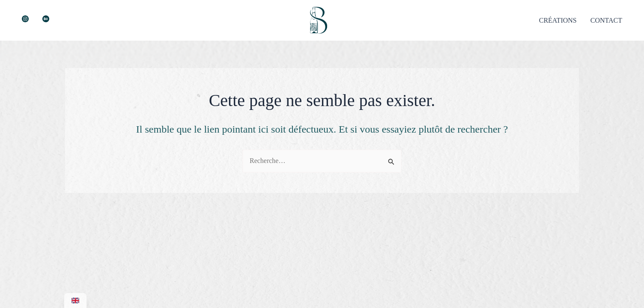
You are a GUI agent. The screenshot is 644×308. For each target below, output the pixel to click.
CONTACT (606, 20)
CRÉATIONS (558, 20)
